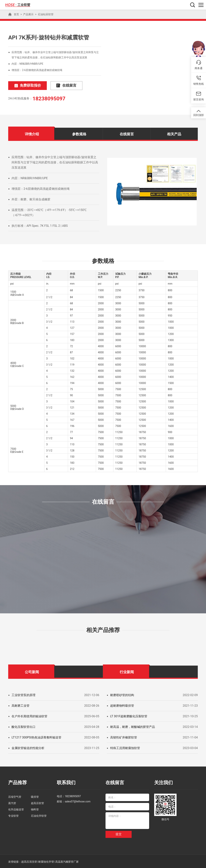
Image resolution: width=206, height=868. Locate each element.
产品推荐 (17, 782)
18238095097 (49, 98)
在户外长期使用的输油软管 (29, 716)
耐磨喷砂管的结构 (122, 695)
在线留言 (62, 86)
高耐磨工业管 (21, 705)
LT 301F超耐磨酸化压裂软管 (129, 716)
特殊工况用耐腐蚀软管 (125, 748)
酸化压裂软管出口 (23, 727)
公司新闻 (32, 672)
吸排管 (35, 796)
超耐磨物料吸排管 (122, 705)
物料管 (35, 809)
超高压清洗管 (29, 861)
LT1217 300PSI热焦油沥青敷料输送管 (36, 737)
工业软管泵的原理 (23, 695)
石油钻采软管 (46, 14)
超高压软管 (37, 803)
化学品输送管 (16, 809)
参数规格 (79, 134)
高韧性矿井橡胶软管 (124, 737)
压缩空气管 (15, 796)
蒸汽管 (12, 803)
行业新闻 (127, 672)
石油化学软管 (39, 815)
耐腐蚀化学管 (46, 861)
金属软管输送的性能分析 (28, 748)
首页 (16, 14)
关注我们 (163, 782)
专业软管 (13, 815)
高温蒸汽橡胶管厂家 (67, 861)
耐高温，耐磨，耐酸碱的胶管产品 (133, 727)
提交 (119, 834)
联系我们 (66, 782)
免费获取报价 (26, 86)
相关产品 (174, 134)
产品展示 (28, 14)
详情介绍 (32, 134)
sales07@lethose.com (78, 801)
